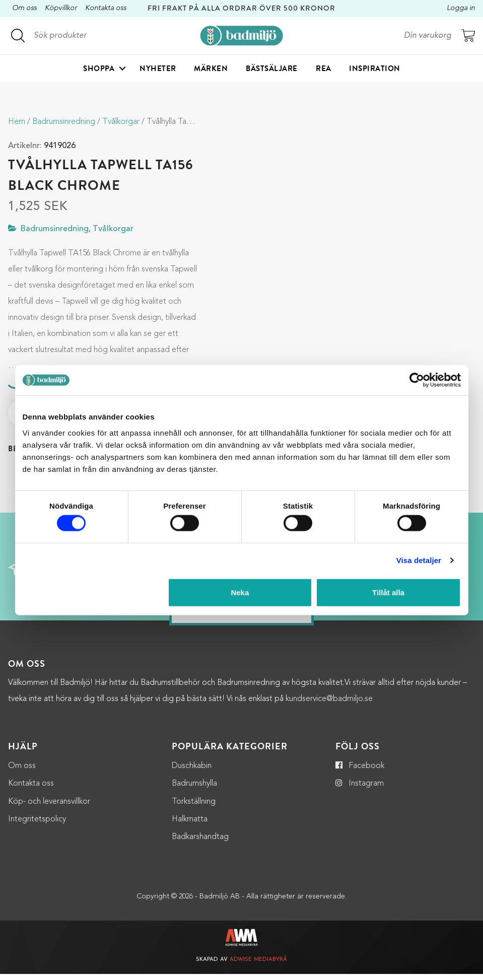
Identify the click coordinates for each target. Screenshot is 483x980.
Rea (324, 68)
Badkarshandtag (200, 844)
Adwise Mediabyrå (258, 966)
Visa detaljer (419, 560)
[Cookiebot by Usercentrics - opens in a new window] (417, 380)
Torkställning (194, 808)
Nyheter (158, 68)
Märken (211, 68)
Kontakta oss (106, 8)
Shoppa (99, 68)
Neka (240, 592)
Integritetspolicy (37, 825)
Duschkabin (192, 773)
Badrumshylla (194, 790)
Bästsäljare (272, 68)
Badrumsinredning (64, 122)
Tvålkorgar (121, 122)
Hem (17, 122)
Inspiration (375, 68)
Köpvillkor (61, 8)
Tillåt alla (388, 592)
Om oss (24, 8)
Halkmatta (190, 825)
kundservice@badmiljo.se (329, 706)
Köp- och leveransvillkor (49, 808)
